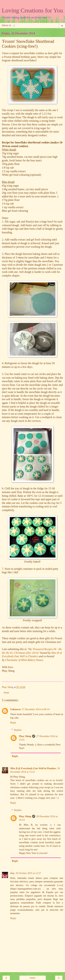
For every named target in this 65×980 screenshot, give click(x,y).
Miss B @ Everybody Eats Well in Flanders (33, 768)
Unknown (15, 709)
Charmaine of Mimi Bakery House (24, 660)
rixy (12, 873)
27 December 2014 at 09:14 (36, 709)
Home (32, 978)
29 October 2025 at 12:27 (28, 873)
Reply (13, 723)
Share (6, 693)
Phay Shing (25, 736)
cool (60, 885)
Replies (18, 730)
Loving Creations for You (32, 10)
